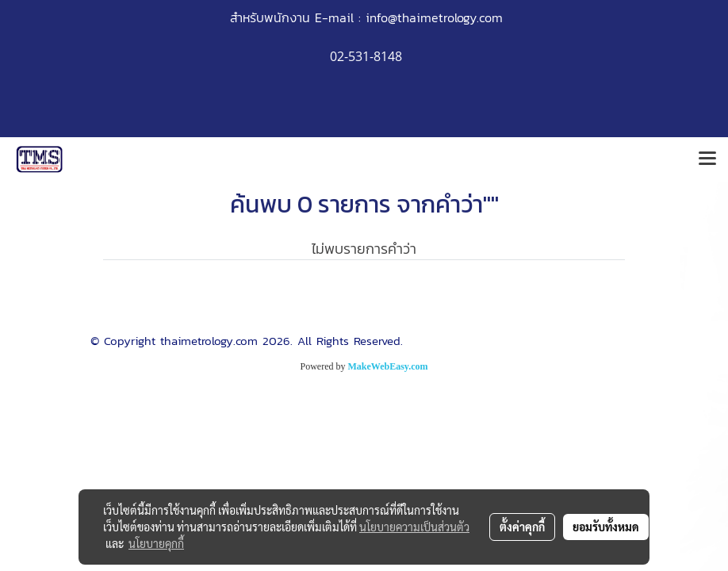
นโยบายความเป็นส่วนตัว (414, 527)
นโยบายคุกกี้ (156, 543)
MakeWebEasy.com (388, 366)
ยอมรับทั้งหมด (606, 527)
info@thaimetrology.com (434, 17)
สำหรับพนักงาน (270, 17)
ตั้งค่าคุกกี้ (522, 527)
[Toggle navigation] (707, 159)
